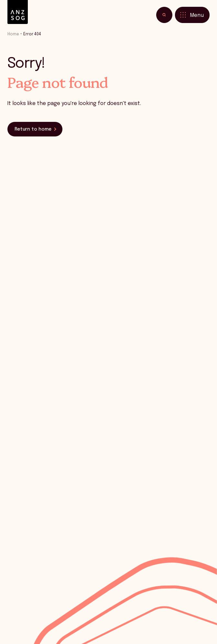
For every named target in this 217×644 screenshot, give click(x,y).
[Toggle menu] (192, 15)
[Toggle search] (164, 15)
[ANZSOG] (18, 12)
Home (13, 34)
